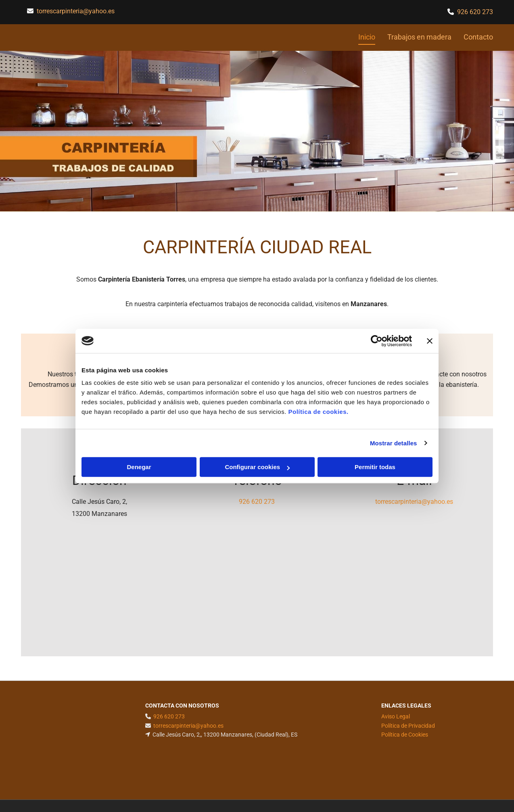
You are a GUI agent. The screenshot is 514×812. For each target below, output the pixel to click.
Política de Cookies (405, 735)
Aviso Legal (396, 716)
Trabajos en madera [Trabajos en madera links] (419, 37)
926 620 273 (257, 502)
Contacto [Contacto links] (478, 37)
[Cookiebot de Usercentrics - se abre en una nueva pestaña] (377, 341)
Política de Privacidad (408, 726)
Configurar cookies (257, 467)
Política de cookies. (318, 412)
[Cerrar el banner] (430, 341)
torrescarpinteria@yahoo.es (76, 11)
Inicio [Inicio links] (367, 37)
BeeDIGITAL (472, 777)
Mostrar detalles (394, 443)
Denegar (139, 467)
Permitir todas (375, 467)
